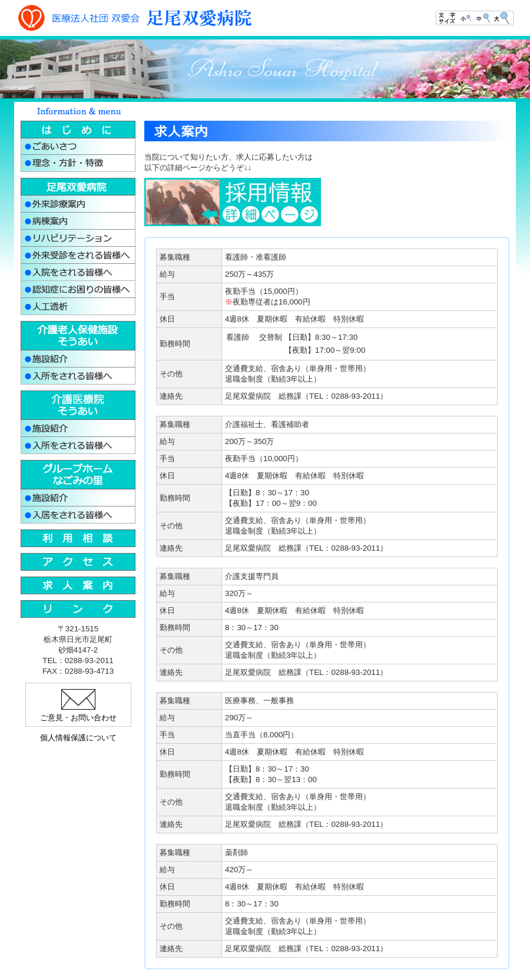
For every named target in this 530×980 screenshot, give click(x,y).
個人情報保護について (78, 738)
